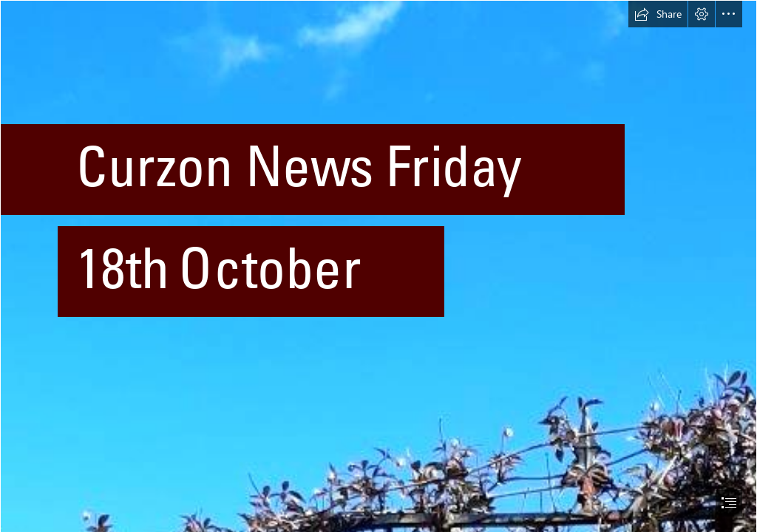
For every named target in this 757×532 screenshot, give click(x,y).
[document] (378, 266)
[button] (658, 14)
